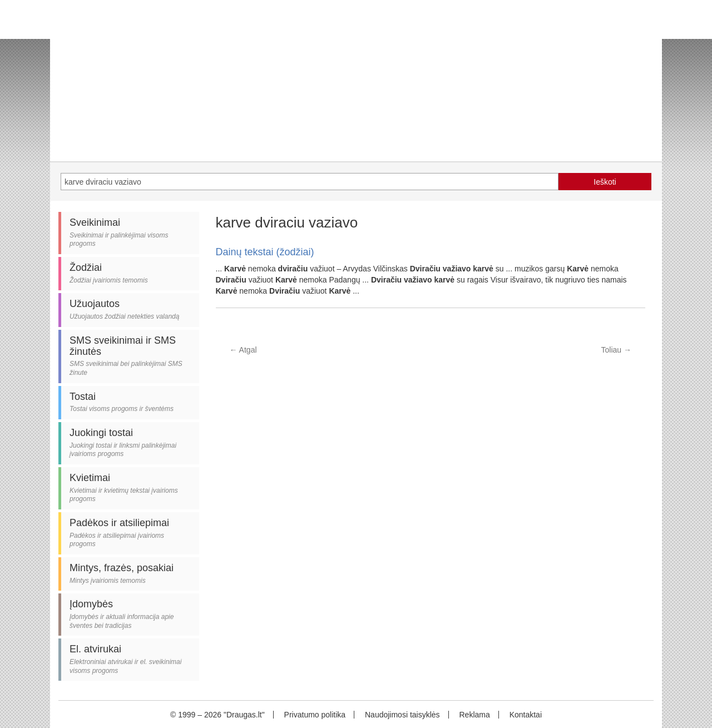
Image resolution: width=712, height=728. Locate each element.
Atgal (243, 350)
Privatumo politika (315, 715)
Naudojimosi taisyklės (402, 715)
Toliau (616, 350)
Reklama (474, 715)
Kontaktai (526, 715)
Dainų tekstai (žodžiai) (265, 252)
